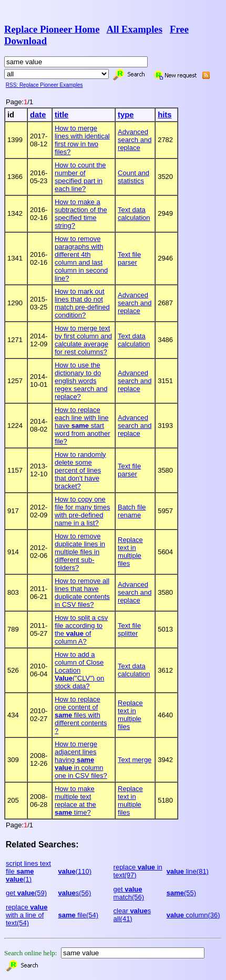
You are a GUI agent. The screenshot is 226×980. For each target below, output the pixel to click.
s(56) (74, 893)
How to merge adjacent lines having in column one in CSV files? (81, 760)
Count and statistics (133, 177)
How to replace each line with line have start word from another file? (83, 426)
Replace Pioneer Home (52, 29)
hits (165, 115)
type (126, 115)
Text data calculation (134, 214)
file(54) (78, 915)
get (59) (26, 893)
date (38, 115)
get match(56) (129, 893)
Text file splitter (129, 629)
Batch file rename (132, 511)
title (61, 115)
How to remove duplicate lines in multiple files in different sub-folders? (80, 552)
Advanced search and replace (135, 140)
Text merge (135, 760)
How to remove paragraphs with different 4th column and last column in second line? (81, 258)
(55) (181, 893)
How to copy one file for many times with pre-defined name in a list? (82, 511)
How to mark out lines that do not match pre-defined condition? (82, 303)
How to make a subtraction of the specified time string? (81, 214)
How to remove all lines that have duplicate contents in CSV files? (82, 593)
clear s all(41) (132, 915)
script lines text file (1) (28, 871)
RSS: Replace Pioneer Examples (44, 85)
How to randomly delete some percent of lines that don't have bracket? (80, 470)
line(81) (188, 871)
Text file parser (129, 258)
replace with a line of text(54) (27, 915)
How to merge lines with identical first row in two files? (82, 140)
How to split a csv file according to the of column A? (81, 629)
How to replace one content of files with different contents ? (81, 715)
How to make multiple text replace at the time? (75, 801)
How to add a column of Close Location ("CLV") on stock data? (79, 670)
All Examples (134, 29)
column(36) (193, 915)
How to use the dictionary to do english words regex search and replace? (81, 381)
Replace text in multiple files (130, 552)
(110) (75, 871)
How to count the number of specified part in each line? (80, 177)
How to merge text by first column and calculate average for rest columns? (83, 340)
